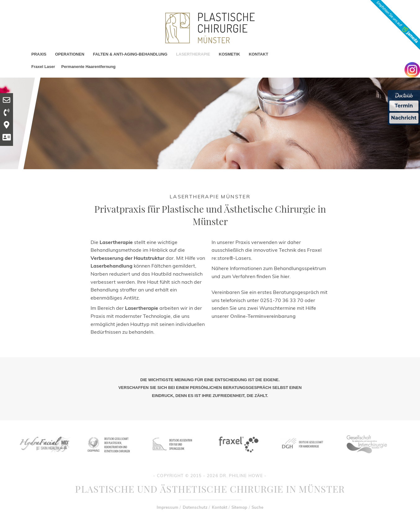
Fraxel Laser (43, 67)
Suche (257, 507)
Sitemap (239, 507)
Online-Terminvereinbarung (263, 316)
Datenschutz (195, 507)
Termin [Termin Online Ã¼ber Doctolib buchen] (404, 106)
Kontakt (220, 507)
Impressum (168, 507)
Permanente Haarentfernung (89, 67)
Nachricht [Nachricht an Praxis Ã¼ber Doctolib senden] (404, 118)
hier (285, 276)
